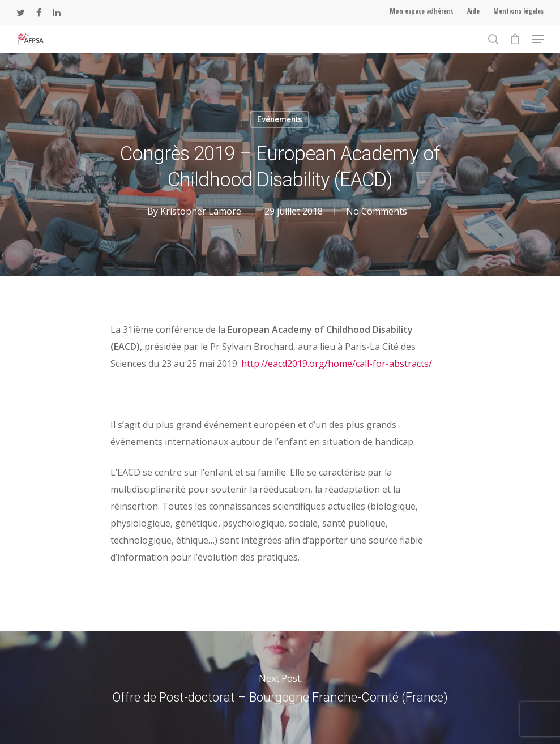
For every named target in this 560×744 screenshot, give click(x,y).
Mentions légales (518, 11)
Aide (473, 11)
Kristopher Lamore (201, 211)
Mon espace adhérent (422, 11)
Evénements (280, 119)
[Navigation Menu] (538, 39)
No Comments (377, 211)
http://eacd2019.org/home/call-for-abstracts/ (337, 364)
